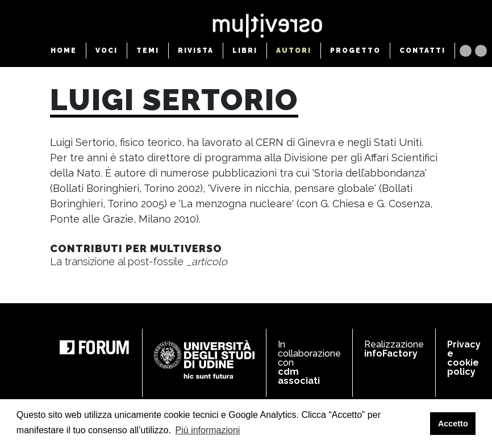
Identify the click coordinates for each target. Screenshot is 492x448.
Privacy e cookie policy (464, 358)
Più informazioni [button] (208, 430)
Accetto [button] (453, 424)
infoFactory (391, 353)
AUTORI (294, 51)
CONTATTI (422, 51)
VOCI (107, 51)
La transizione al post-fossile (139, 261)
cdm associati (299, 376)
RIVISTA (196, 51)
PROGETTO (355, 51)
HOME (64, 51)
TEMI (148, 51)
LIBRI (245, 51)
